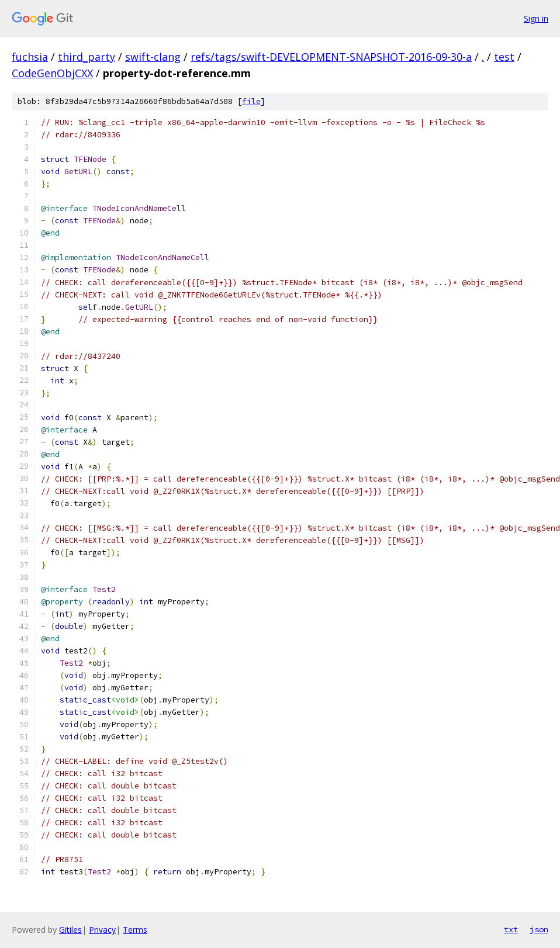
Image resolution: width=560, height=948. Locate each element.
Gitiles (70, 930)
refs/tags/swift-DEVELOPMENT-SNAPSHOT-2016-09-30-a (331, 57)
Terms (135, 930)
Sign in (536, 18)
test (504, 57)
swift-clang (153, 57)
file (251, 101)
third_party (87, 57)
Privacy (102, 930)
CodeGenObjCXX (52, 73)
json (539, 929)
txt (511, 929)
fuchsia (30, 57)
